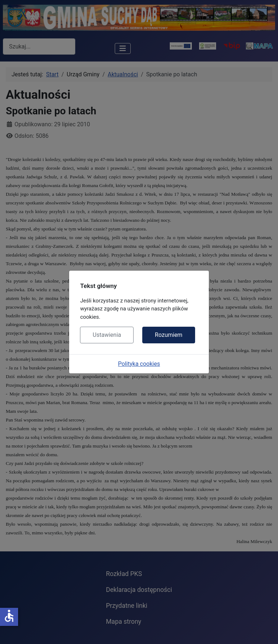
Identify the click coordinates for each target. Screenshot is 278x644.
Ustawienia (107, 335)
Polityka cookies (139, 364)
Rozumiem (169, 335)
